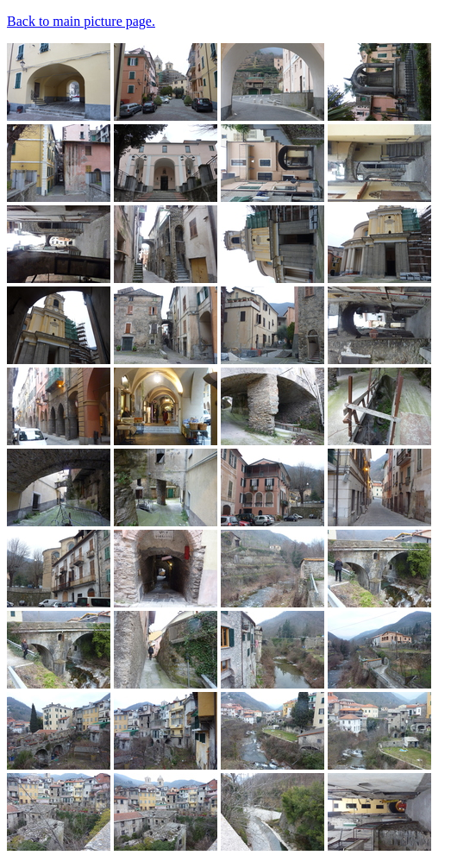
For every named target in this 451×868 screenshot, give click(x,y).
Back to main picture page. (81, 21)
